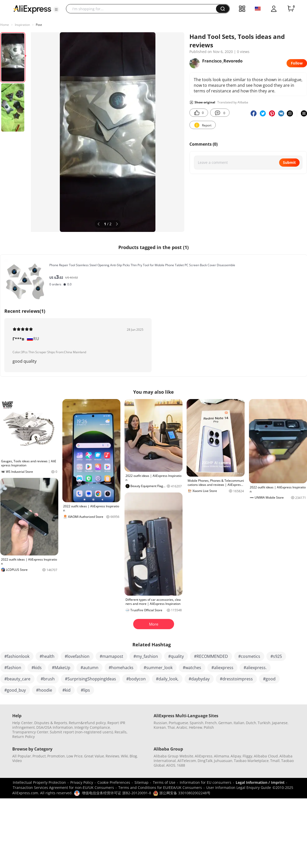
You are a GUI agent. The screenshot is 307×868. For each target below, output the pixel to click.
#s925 (276, 656)
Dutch (251, 723)
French (211, 723)
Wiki (124, 756)
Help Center (22, 723)
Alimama (221, 756)
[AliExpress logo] (32, 9)
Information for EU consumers (206, 782)
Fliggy (247, 756)
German (225, 723)
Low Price (75, 756)
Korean (160, 727)
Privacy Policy (82, 782)
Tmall (275, 761)
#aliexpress (222, 668)
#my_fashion (146, 656)
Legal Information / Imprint (260, 782)
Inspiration (22, 25)
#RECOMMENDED (211, 656)
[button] (56, 9)
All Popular (22, 756)
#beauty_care (17, 679)
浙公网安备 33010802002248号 (182, 793)
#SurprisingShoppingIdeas (90, 679)
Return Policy (24, 737)
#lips (85, 690)
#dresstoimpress (236, 679)
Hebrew (196, 727)
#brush (48, 679)
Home (5, 25)
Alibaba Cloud (266, 756)
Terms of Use (164, 782)
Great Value (94, 756)
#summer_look (158, 668)
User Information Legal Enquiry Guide (239, 787)
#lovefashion (77, 656)
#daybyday (199, 679)
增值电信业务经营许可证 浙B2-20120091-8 (116, 793)
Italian (239, 723)
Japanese (280, 723)
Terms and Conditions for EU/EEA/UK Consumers (160, 787)
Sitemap (141, 782)
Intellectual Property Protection (39, 782)
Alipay (236, 756)
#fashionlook (17, 656)
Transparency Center (30, 732)
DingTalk (205, 761)
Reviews (112, 756)
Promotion (56, 756)
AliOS (171, 765)
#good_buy (15, 690)
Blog (133, 756)
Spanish (197, 723)
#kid (66, 690)
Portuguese (178, 723)
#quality (176, 656)
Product (39, 756)
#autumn (89, 668)
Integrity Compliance (92, 727)
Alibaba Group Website (173, 756)
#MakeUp (61, 668)
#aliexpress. (255, 668)
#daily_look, (167, 679)
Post (39, 25)
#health (47, 656)
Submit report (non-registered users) (81, 732)
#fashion (13, 668)
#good (269, 679)
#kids (37, 668)
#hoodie (44, 690)
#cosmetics (249, 656)
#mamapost (111, 656)
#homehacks (121, 668)
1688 (181, 765)
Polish (209, 727)
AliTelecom (187, 761)
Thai (171, 727)
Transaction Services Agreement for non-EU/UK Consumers (63, 787)
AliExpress (204, 756)
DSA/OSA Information (55, 727)
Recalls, (121, 732)
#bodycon (136, 679)
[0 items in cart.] (291, 9)
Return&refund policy (87, 723)
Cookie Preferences (114, 782)
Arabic (182, 727)
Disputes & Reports (51, 723)
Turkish (264, 723)
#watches (192, 668)
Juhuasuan (223, 761)
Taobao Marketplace (251, 761)
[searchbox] (143, 9)
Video (17, 761)
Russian (160, 723)
